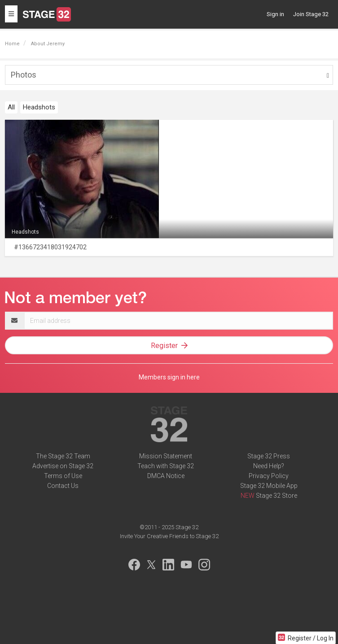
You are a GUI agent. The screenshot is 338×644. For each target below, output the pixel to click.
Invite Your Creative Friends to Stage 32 (169, 536)
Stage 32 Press (269, 456)
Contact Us (63, 486)
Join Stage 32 (311, 14)
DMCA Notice (166, 476)
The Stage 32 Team (63, 456)
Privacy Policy (269, 476)
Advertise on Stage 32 (63, 466)
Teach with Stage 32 (166, 466)
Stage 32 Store (277, 496)
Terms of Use (63, 476)
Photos (24, 75)
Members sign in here (169, 377)
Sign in (275, 14)
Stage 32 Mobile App (269, 486)
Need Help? (269, 466)
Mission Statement (166, 456)
